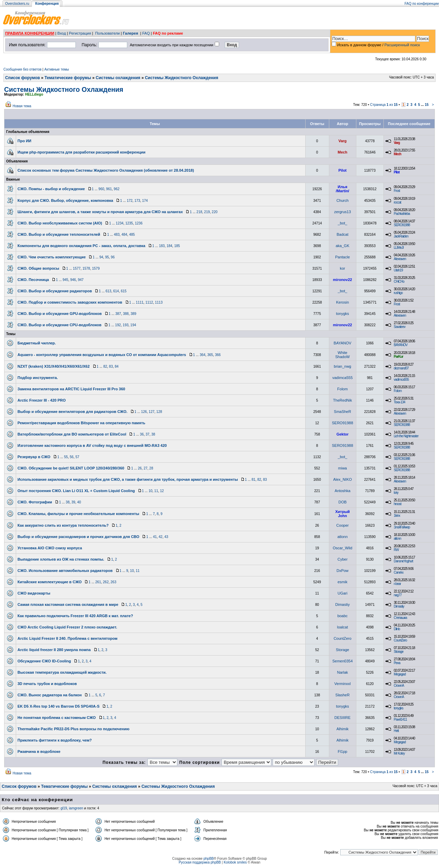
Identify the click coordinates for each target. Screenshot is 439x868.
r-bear (397, 584)
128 (159, 412)
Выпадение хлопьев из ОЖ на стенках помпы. (61, 559)
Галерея (130, 33)
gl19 (64, 808)
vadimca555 (342, 378)
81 (254, 480)
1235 (129, 223)
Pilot (343, 170)
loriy (396, 493)
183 (162, 246)
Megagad (400, 674)
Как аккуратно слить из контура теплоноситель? (63, 525)
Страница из (384, 105)
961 (109, 189)
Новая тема (22, 106)
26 (140, 468)
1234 (120, 223)
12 (162, 491)
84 (117, 366)
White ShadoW (343, 355)
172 (130, 201)
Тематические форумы (68, 78)
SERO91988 (402, 225)
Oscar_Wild (342, 548)
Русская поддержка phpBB (200, 862)
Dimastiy (343, 604)
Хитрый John (342, 514)
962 (117, 189)
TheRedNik (342, 400)
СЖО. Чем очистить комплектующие (52, 257)
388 (126, 314)
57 (77, 457)
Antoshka (343, 491)
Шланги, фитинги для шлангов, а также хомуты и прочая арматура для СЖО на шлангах (100, 212)
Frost (397, 191)
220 (215, 212)
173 (137, 201)
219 (207, 212)
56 (72, 457)
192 (118, 325)
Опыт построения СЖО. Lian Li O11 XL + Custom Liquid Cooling (76, 491)
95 (107, 257)
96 (113, 257)
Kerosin (342, 302)
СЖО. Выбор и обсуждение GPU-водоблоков (60, 314)
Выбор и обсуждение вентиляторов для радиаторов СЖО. (73, 412)
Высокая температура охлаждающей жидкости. (62, 672)
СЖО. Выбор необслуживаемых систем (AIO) (60, 223)
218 (199, 212)
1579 (96, 268)
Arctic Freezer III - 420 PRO (42, 400)
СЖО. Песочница (33, 280)
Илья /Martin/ (342, 189)
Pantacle (342, 257)
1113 (159, 302)
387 (118, 314)
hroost (398, 504)
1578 (86, 268)
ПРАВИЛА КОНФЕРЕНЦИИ (30, 33)
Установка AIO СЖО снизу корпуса (50, 548)
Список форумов (22, 78)
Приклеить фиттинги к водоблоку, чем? (55, 740)
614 (116, 291)
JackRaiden (401, 236)
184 (170, 246)
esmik (342, 582)
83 (111, 366)
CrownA (399, 686)
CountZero (343, 638)
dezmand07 (401, 368)
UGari (342, 593)
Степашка (400, 618)
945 (65, 280)
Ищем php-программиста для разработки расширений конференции (81, 152)
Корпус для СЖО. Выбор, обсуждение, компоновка (65, 200)
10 (150, 491)
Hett (396, 731)
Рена (397, 663)
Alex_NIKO (342, 479)
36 (142, 434)
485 (132, 235)
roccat (397, 202)
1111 (140, 302)
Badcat (343, 234)
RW (396, 550)
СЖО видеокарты (34, 593)
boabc (343, 616)
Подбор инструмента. (38, 378)
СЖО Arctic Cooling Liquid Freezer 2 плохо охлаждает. (67, 627)
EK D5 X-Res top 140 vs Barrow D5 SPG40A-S (58, 706)
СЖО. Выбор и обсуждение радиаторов (55, 291)
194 (133, 325)
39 (73, 502)
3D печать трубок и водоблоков (47, 684)
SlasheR (343, 695)
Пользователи (107, 33)
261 (98, 582)
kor (342, 268)
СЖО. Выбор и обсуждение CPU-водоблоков (60, 325)
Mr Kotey (399, 753)
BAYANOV (343, 343)
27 (146, 468)
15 (426, 105)
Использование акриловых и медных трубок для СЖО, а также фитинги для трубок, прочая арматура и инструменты (128, 479)
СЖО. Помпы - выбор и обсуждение (51, 189)
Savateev (400, 327)
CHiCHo (399, 282)
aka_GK (343, 246)
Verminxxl (343, 684)
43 (166, 537)
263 (113, 582)
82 (105, 366)
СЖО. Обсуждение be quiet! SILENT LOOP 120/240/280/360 (71, 468)
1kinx (397, 516)
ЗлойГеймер (402, 527)
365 (210, 355)
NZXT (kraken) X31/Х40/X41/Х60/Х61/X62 (54, 366)
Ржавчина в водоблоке (39, 751)
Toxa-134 (399, 402)
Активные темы (57, 69)
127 (152, 412)
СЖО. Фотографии (35, 502)
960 (101, 189)
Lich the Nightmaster (406, 436)
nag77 (398, 595)
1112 (149, 302)
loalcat (343, 627)
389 (134, 314)
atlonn (343, 537)
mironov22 (343, 280)
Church (342, 200)
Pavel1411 (400, 719)
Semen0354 (342, 661)
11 (156, 491)
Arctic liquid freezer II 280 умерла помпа (54, 650)
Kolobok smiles (235, 862)
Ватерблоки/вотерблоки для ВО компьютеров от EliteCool (72, 434)
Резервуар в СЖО (34, 457)
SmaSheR (343, 412)
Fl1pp (343, 751)
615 (124, 291)
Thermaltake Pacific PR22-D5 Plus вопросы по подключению (73, 729)
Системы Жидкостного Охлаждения (181, 78)
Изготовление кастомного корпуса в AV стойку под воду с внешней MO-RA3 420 (92, 445)
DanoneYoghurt (403, 561)
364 (203, 355)
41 (155, 537)
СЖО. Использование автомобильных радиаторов (65, 571)
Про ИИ (24, 141)
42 (161, 537)
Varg (343, 141)
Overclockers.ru (17, 4)
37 (148, 434)
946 (73, 280)
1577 (77, 268)
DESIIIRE (342, 718)
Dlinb (397, 629)
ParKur (398, 357)
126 (144, 412)
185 (177, 246)
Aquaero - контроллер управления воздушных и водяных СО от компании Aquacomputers (102, 355)
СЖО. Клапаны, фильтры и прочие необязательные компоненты (78, 514)
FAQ (146, 33)
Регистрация (80, 33)
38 (153, 434)
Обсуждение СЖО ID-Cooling (44, 661)
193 (126, 325)
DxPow (342, 571)
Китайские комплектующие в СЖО (50, 582)
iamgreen (76, 808)
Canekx (399, 572)
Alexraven (400, 259)
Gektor (342, 434)
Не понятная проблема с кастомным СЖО (57, 718)
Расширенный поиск (402, 45)
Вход (62, 33)
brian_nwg (342, 366)
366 (218, 355)
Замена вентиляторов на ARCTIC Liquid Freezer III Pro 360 (71, 389)
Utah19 (398, 270)
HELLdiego (34, 94)
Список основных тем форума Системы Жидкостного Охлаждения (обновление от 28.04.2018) (106, 170)
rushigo (398, 293)
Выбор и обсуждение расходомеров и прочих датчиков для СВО (78, 537)
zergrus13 (342, 212)
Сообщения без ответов (22, 69)
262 (106, 582)
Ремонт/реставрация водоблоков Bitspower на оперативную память (81, 423)
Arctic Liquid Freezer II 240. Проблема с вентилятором (67, 638)
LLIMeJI (399, 248)
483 (117, 235)
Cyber (342, 559)
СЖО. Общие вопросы (38, 268)
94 (101, 257)
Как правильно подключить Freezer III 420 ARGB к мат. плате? (75, 616)
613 (109, 291)
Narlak (343, 672)
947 (81, 280)
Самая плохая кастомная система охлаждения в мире (68, 604)
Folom (342, 389)
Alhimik (342, 729)
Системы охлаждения (118, 78)
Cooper (343, 525)
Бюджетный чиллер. (37, 343)
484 (124, 235)
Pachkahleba (402, 214)
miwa (343, 468)
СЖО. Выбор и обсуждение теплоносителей (59, 234)
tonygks (343, 314)
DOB (343, 502)
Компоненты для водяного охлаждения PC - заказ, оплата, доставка (81, 246)
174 (145, 201)
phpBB (209, 859)
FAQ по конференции (422, 4)
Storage (342, 650)
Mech (343, 152)
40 (79, 502)
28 (151, 468)
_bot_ (343, 223)
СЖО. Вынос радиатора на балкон (50, 695)
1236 (139, 223)
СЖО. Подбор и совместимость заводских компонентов (70, 302)
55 (66, 457)
